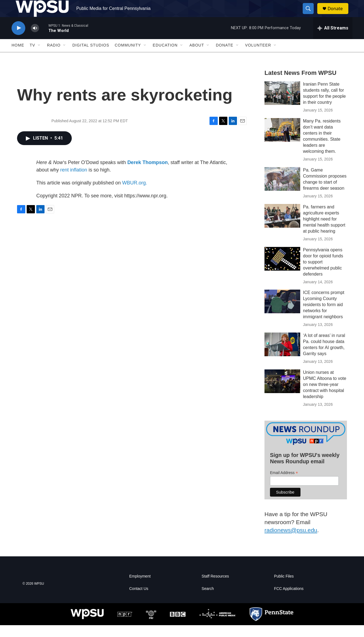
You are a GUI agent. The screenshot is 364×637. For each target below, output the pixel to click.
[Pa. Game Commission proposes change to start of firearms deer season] (282, 191)
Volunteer (258, 57)
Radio (54, 57)
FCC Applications (289, 601)
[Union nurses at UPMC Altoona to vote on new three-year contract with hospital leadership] (282, 393)
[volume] (35, 40)
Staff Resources (215, 588)
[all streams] (333, 40)
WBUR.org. (135, 195)
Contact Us (139, 601)
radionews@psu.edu (291, 542)
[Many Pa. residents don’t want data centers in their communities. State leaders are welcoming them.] (282, 142)
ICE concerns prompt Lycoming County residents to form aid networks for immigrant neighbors (324, 317)
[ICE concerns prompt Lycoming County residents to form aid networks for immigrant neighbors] (282, 314)
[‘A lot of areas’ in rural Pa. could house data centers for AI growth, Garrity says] (282, 356)
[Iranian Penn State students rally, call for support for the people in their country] (282, 105)
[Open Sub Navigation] (39, 57)
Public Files (284, 588)
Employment (140, 588)
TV (32, 57)
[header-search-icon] (311, 15)
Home (18, 57)
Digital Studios (91, 57)
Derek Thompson (147, 174)
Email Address (284, 485)
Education (165, 57)
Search (208, 601)
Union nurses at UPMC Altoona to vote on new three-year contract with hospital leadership (325, 397)
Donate (338, 14)
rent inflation (74, 182)
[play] (18, 40)
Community (128, 57)
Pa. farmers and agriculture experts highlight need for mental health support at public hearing (324, 231)
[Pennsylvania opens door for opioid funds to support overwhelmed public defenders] (282, 271)
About (197, 57)
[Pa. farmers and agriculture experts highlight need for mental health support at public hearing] (282, 228)
